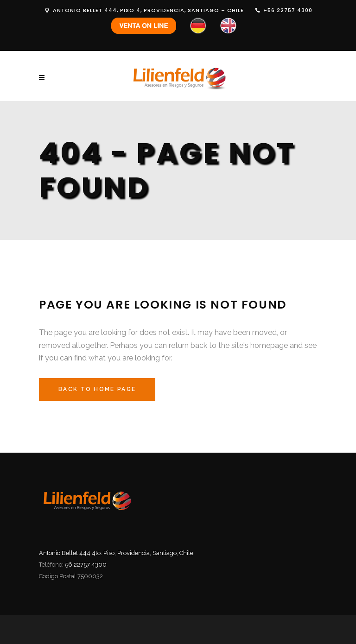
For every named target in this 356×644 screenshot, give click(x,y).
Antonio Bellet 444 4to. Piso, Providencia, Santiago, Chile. (117, 553)
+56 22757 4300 (288, 10)
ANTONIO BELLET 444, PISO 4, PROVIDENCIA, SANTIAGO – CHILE (148, 10)
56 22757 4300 (86, 565)
